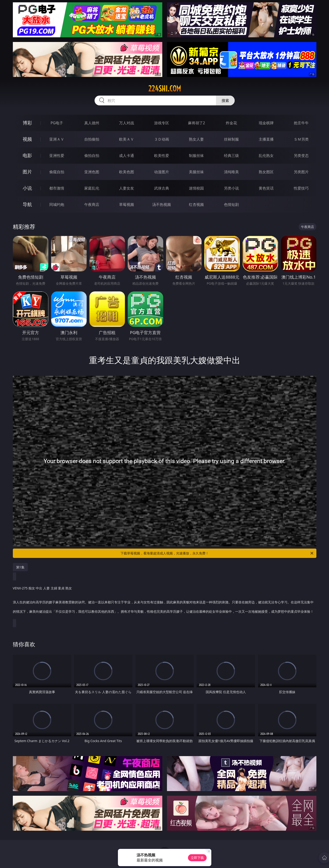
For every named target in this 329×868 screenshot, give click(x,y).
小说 (27, 188)
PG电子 (57, 123)
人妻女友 (127, 188)
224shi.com (165, 89)
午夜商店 (92, 204)
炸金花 (231, 123)
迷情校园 (196, 188)
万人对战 (127, 123)
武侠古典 (162, 188)
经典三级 (231, 156)
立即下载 (197, 858)
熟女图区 (266, 172)
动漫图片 (162, 172)
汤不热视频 (162, 204)
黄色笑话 (266, 188)
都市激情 (57, 188)
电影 (27, 155)
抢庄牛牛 (301, 123)
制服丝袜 (196, 156)
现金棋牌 (266, 123)
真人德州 (92, 123)
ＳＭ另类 (301, 139)
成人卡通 (127, 156)
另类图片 (301, 172)
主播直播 (266, 139)
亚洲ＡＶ (57, 139)
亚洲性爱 (57, 156)
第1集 (20, 567)
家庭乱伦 (92, 188)
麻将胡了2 (196, 123)
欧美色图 (127, 172)
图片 (27, 172)
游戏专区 (162, 123)
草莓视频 (127, 204)
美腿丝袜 (196, 172)
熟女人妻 (196, 139)
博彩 (27, 123)
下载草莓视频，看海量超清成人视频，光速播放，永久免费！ (217, 553)
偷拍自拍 (92, 156)
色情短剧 (231, 204)
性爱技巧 (301, 188)
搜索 (225, 100)
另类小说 (231, 188)
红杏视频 (196, 204)
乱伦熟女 (266, 156)
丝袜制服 (231, 139)
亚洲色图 (92, 172)
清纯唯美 (231, 172)
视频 (27, 139)
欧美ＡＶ (127, 139)
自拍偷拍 (92, 139)
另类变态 (301, 156)
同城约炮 (57, 204)
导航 (27, 204)
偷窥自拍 (57, 172)
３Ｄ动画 (162, 139)
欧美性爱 (162, 156)
